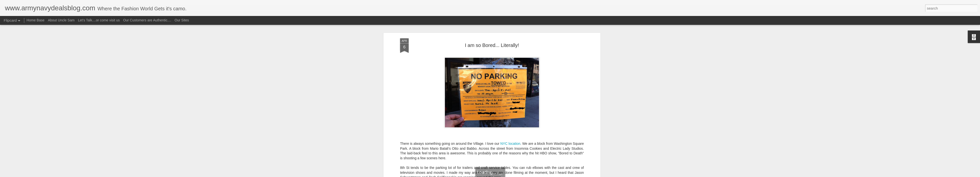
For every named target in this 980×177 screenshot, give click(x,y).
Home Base (35, 20)
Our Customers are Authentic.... (147, 20)
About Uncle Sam (61, 20)
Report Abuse (520, 174)
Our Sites (182, 20)
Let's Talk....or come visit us (99, 20)
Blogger (505, 174)
